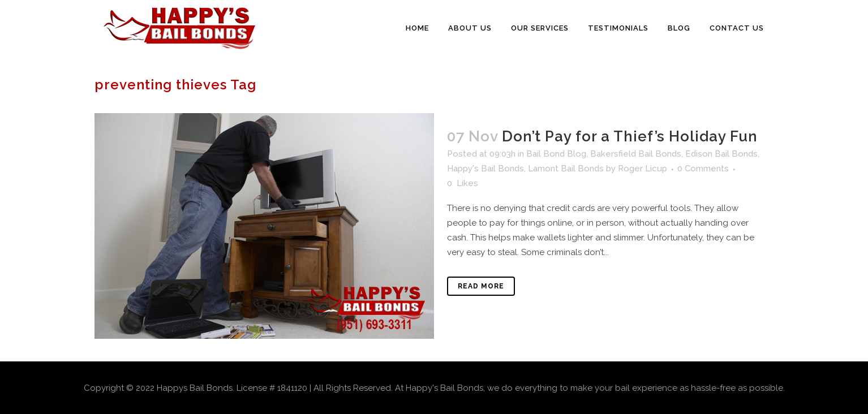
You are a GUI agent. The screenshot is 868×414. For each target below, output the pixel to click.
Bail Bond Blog (556, 154)
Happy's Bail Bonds (485, 169)
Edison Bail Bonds (721, 154)
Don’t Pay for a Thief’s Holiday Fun (630, 136)
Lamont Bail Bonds (566, 169)
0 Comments (703, 169)
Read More (481, 286)
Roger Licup (643, 169)
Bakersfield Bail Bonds (636, 154)
